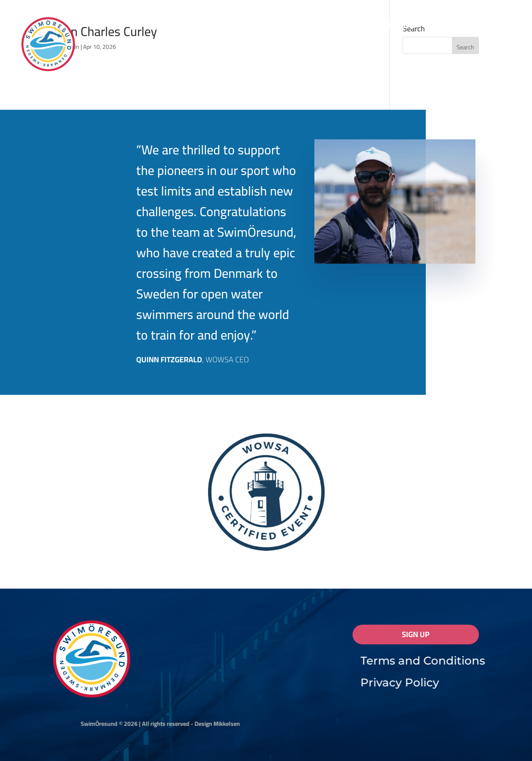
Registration (343, 27)
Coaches (441, 27)
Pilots (401, 27)
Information (197, 27)
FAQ (299, 27)
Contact (485, 27)
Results (258, 27)
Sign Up (416, 634)
